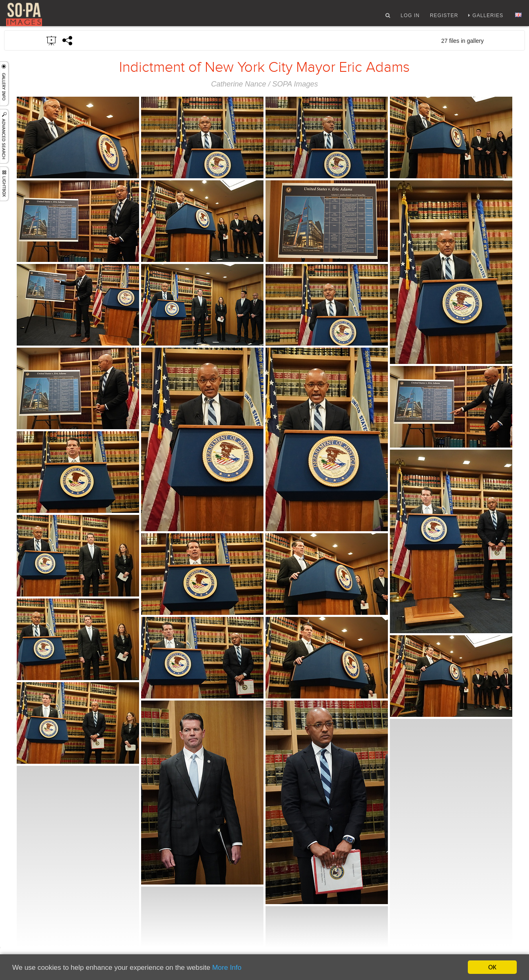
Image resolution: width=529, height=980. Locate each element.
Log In (410, 18)
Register (444, 18)
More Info (227, 968)
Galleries (488, 18)
